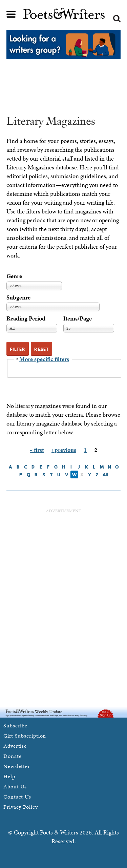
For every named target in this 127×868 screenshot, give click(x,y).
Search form (117, 19)
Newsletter (17, 766)
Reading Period (26, 318)
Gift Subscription (25, 736)
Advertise (15, 746)
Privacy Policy (21, 807)
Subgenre (18, 297)
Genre (14, 276)
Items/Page (78, 318)
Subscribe (15, 726)
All (105, 475)
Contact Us (17, 797)
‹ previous (64, 450)
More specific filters (44, 359)
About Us (15, 787)
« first (37, 450)
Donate (12, 756)
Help (9, 776)
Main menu (11, 14)
